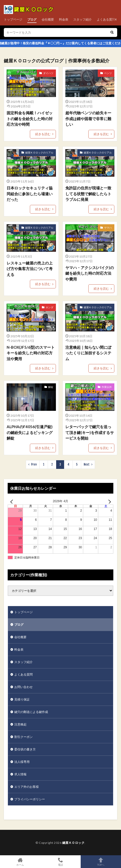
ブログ (32, 19)
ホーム (20, 862)
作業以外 (107, 387)
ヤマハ (108, 228)
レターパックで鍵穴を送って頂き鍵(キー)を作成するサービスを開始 (90, 432)
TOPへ (101, 862)
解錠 (51, 387)
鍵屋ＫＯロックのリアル (39, 152)
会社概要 (48, 19)
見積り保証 (22, 699)
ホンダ (50, 307)
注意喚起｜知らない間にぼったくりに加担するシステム (88, 353)
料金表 (64, 19)
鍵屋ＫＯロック (74, 843)
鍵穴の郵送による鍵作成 (31, 712)
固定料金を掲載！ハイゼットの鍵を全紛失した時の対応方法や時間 (30, 118)
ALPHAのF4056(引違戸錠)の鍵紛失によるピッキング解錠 (30, 432)
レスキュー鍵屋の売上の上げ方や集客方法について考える (30, 269)
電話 (60, 862)
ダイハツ (48, 73)
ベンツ (108, 73)
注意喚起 (20, 724)
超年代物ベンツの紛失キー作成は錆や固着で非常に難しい (88, 118)
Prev (34, 464)
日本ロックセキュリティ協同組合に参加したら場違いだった (30, 194)
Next (87, 464)
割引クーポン (23, 737)
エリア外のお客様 (27, 787)
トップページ (13, 19)
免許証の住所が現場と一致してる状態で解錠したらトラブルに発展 (88, 194)
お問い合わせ (23, 687)
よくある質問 (106, 19)
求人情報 (20, 774)
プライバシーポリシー (30, 799)
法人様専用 (22, 762)
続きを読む (43, 134)
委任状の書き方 (25, 749)
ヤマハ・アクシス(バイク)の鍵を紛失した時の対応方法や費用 (90, 273)
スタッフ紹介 (82, 19)
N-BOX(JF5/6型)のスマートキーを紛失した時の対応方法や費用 (31, 353)
